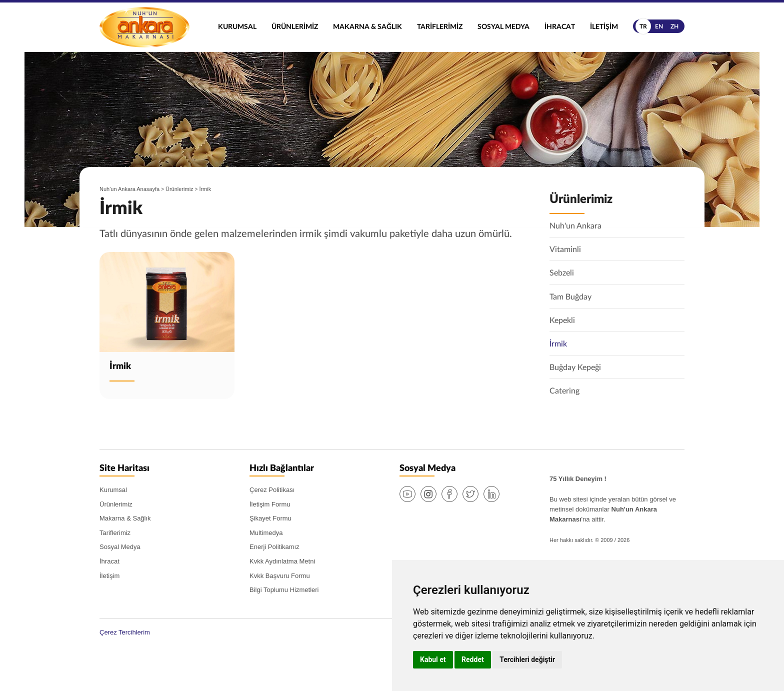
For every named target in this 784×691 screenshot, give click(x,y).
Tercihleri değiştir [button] (527, 659)
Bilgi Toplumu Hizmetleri (284, 590)
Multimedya (266, 533)
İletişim (604, 27)
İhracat (560, 27)
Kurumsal (237, 27)
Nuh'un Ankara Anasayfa (129, 189)
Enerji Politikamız (274, 547)
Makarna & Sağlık (367, 27)
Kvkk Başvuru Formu (280, 576)
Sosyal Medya (503, 27)
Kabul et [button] (433, 659)
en (659, 26)
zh (674, 26)
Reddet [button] (473, 659)
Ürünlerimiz (295, 27)
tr (643, 26)
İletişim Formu (270, 504)
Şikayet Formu (270, 519)
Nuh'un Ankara (144, 27)
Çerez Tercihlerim (125, 633)
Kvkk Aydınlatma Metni (282, 562)
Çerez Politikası (272, 490)
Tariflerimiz (440, 27)
